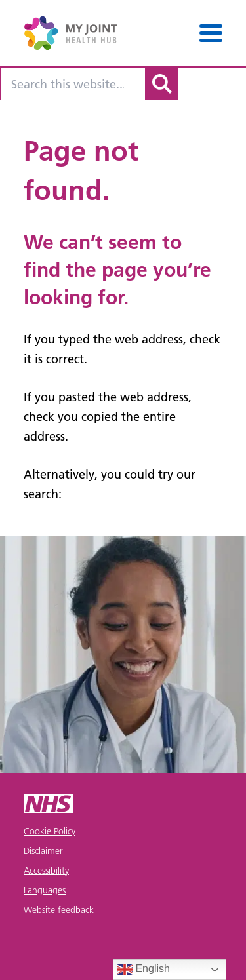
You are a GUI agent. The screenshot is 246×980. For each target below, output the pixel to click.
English (143, 970)
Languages (45, 890)
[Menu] (211, 33)
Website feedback (59, 910)
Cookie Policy (50, 831)
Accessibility (46, 871)
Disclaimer (43, 851)
